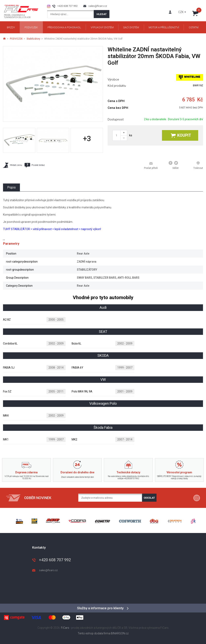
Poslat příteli (151, 165)
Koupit (181, 135)
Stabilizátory (33, 39)
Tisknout (198, 165)
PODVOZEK (16, 39)
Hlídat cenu (13, 165)
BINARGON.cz (120, 633)
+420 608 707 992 (67, 6)
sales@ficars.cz (98, 6)
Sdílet (174, 165)
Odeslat (149, 498)
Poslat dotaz (35, 165)
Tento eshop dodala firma (94, 633)
